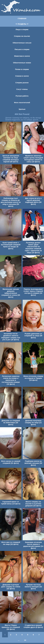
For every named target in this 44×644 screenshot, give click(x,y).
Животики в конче (22, 56)
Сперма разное (22, 83)
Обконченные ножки (22, 63)
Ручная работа (22, 96)
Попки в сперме (22, 69)
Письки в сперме (22, 49)
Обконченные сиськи (22, 43)
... (19, 640)
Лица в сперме (22, 29)
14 (25, 640)
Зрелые (22, 109)
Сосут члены (22, 89)
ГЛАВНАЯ (22, 18)
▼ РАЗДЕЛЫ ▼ (22, 24)
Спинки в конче (22, 76)
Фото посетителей (22, 102)
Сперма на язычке (22, 36)
